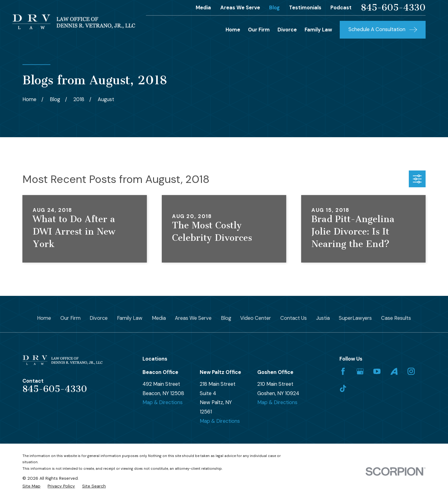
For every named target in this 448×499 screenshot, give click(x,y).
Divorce (99, 318)
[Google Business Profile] (360, 371)
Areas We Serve (240, 8)
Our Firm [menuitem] (259, 30)
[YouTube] (377, 371)
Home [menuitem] (233, 30)
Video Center (256, 318)
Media (203, 8)
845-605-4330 (393, 8)
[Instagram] (411, 371)
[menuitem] (31, 486)
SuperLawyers (355, 318)
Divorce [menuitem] (287, 30)
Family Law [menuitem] (318, 30)
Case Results (396, 318)
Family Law (130, 318)
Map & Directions (163, 402)
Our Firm (70, 318)
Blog (274, 8)
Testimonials (305, 8)
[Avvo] (394, 371)
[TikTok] (343, 388)
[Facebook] (343, 371)
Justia (323, 318)
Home (44, 318)
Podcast (341, 8)
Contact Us (294, 318)
